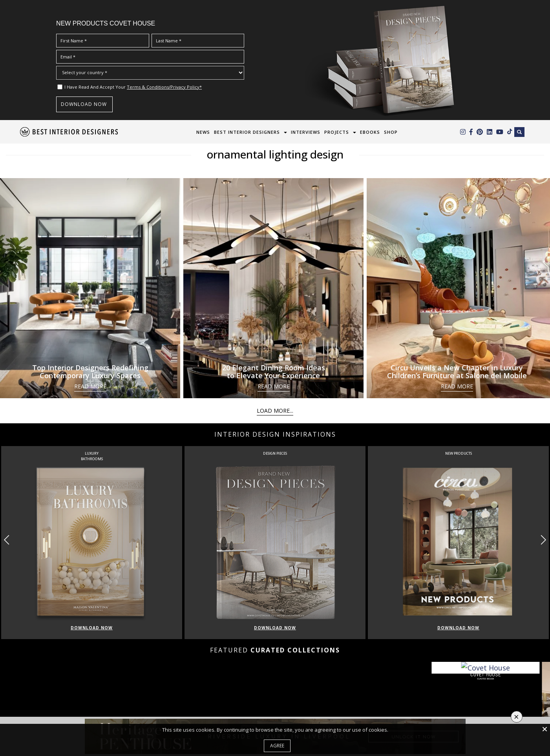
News (203, 132)
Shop (391, 132)
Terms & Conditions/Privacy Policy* (164, 87)
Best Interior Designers (247, 132)
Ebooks (370, 132)
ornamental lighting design (275, 154)
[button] (543, 540)
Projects (337, 132)
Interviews (306, 132)
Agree (277, 746)
